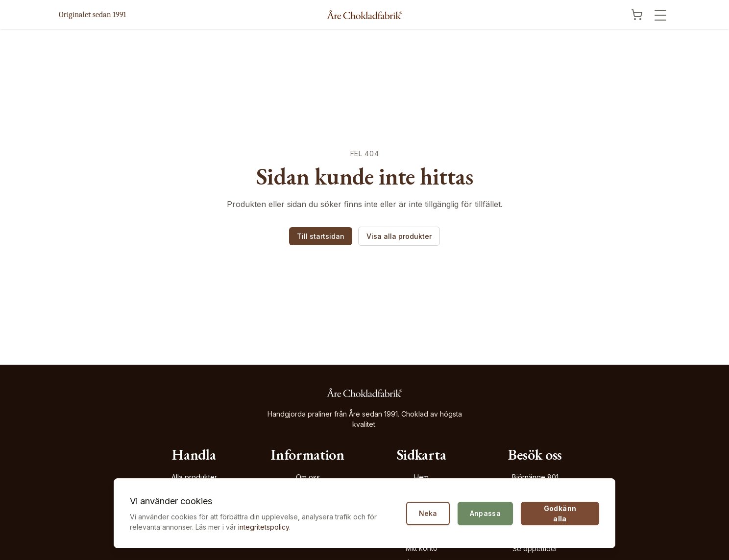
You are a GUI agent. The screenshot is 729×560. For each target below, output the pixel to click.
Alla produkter (194, 477)
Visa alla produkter (399, 236)
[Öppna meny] (660, 15)
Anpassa (485, 513)
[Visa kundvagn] (637, 15)
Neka (428, 513)
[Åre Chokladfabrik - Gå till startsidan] (364, 15)
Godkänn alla (560, 513)
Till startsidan (321, 236)
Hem (421, 477)
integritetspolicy (264, 527)
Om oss (308, 477)
